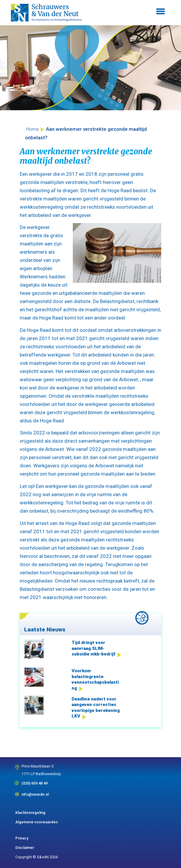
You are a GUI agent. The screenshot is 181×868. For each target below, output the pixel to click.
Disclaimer (25, 848)
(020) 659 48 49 (34, 781)
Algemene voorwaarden (37, 822)
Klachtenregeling (30, 813)
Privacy (22, 838)
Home (33, 129)
